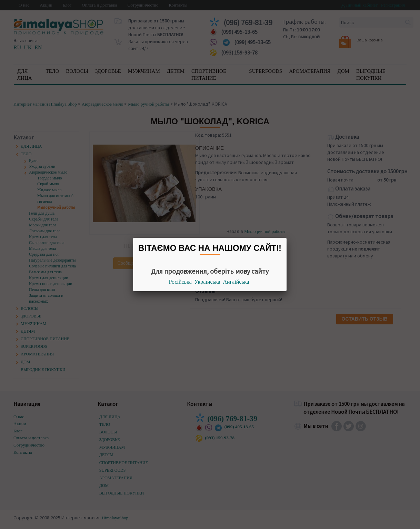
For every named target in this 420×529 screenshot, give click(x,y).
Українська (207, 282)
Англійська (236, 282)
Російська (180, 282)
